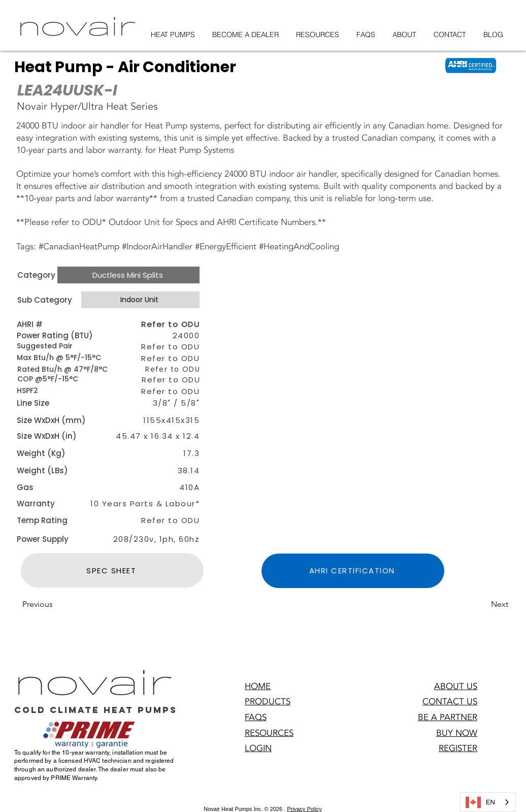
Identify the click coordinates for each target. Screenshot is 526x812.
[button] (355, 408)
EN (480, 802)
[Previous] (56, 604)
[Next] (483, 604)
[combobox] (488, 802)
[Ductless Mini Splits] (128, 275)
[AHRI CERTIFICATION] (353, 571)
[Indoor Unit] (140, 300)
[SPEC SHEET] (112, 570)
